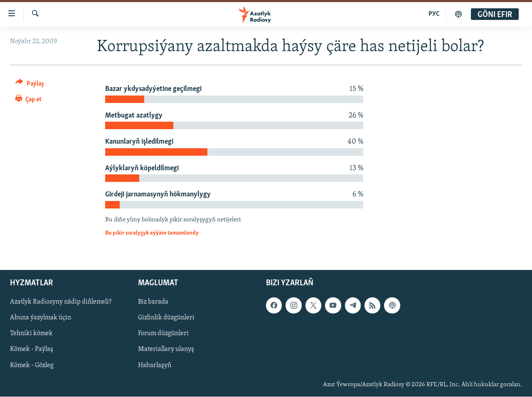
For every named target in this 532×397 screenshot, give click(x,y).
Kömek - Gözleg (32, 365)
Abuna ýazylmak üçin (41, 318)
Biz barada (153, 302)
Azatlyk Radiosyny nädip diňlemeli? (61, 302)
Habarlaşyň (155, 365)
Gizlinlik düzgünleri (166, 318)
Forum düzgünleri (163, 334)
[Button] (30, 85)
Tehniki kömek (31, 334)
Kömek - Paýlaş (32, 350)
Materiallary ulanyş (166, 350)
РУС (434, 14)
